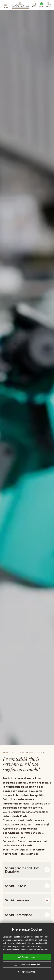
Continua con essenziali (27, 965)
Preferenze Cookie (27, 972)
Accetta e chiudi (27, 957)
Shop (34, 5)
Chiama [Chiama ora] (49, 5)
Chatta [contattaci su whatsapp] (42, 5)
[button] (27, 870)
